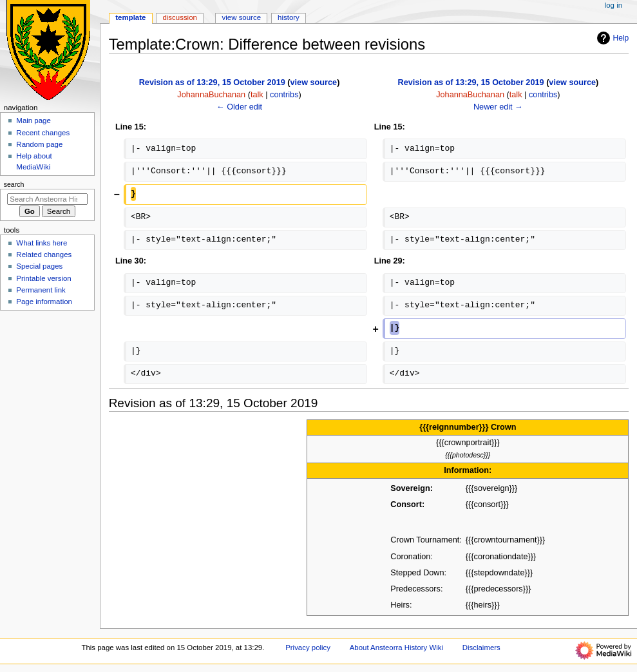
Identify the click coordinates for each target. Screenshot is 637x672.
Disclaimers (481, 648)
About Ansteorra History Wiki (396, 648)
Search (14, 184)
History (289, 17)
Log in (613, 5)
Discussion (179, 17)
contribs (284, 95)
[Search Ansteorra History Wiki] (47, 199)
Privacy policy (308, 648)
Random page (39, 144)
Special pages (39, 266)
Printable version (43, 278)
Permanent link (41, 290)
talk (257, 95)
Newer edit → (498, 107)
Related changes (44, 254)
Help (612, 38)
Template (130, 17)
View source (242, 17)
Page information (44, 302)
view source (314, 82)
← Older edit (239, 107)
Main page (33, 120)
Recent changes (43, 133)
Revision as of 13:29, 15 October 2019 (212, 82)
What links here (42, 243)
